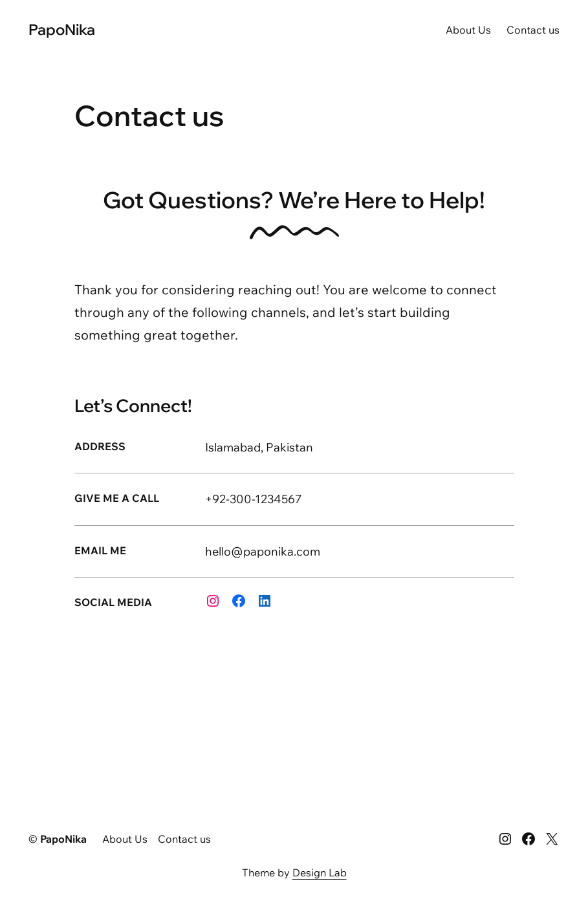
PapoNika (62, 29)
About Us (468, 30)
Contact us (533, 30)
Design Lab (320, 872)
